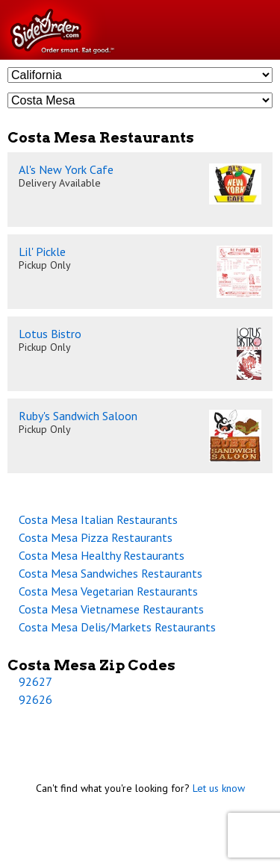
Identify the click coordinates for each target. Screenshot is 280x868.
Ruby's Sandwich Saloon (78, 416)
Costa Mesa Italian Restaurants (98, 519)
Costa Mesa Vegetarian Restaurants (108, 591)
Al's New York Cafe (66, 169)
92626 (35, 699)
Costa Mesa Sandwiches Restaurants (111, 573)
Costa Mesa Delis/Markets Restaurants (117, 627)
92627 (35, 681)
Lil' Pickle (42, 252)
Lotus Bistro (50, 334)
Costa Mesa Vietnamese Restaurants (111, 609)
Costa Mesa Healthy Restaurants (102, 555)
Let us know (219, 788)
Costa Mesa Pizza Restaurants (96, 537)
